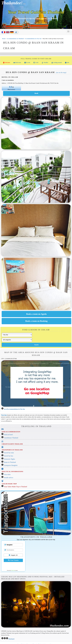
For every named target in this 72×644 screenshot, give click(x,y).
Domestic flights (10, 459)
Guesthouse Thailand (11, 438)
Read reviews (11, 89)
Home (4, 39)
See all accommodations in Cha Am (14, 409)
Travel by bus (9, 456)
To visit (27, 63)
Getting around (57, 63)
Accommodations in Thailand (15, 39)
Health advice (9, 478)
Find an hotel (8, 435)
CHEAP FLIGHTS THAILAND (12, 444)
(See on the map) (61, 73)
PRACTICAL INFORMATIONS (12, 472)
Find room (17, 63)
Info (67, 63)
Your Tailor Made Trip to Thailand (15, 487)
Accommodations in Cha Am (33, 39)
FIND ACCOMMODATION (11, 432)
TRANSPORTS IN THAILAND (12, 450)
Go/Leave (7, 63)
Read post (11, 639)
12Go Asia (13, 570)
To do (36, 63)
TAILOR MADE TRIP (9, 484)
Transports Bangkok (11, 465)
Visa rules (7, 474)
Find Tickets (13, 560)
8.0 (10, 87)
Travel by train (9, 453)
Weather (45, 63)
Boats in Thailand (10, 462)
